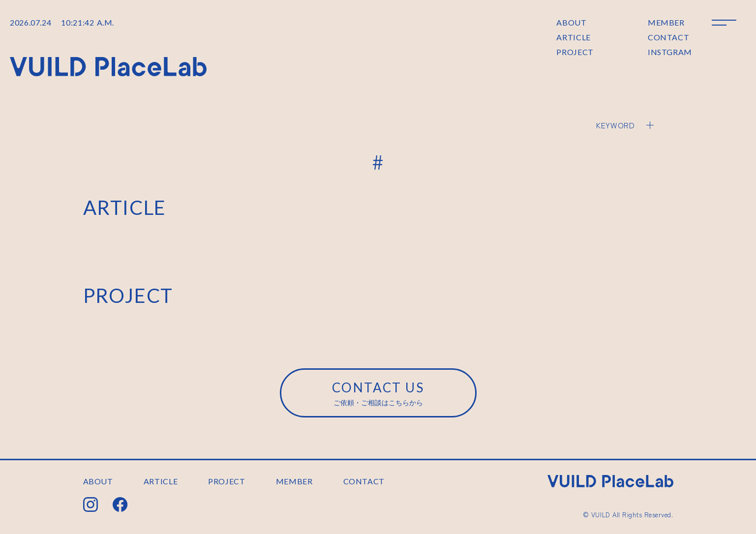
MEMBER (666, 22)
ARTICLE (573, 37)
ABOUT (571, 22)
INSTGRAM (670, 52)
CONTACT (668, 37)
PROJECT (575, 52)
